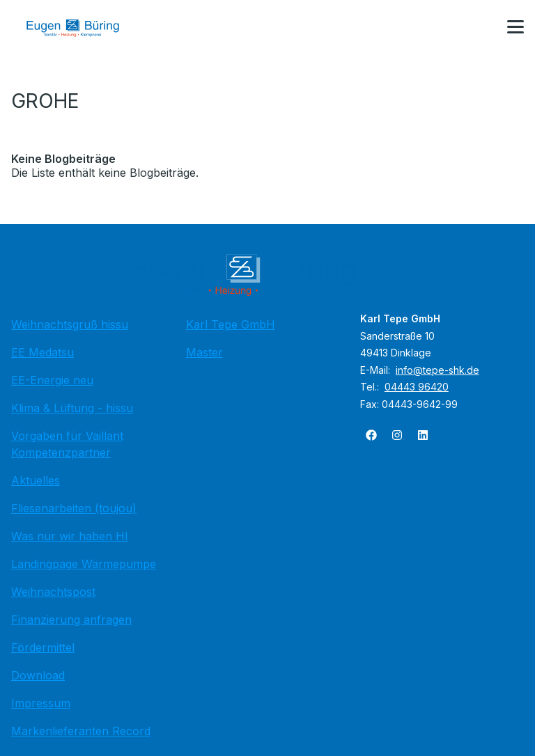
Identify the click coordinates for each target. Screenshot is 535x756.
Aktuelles (36, 480)
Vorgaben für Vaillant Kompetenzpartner (67, 444)
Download (38, 675)
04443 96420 (417, 387)
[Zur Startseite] (83, 28)
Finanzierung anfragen (71, 620)
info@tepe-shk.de (437, 370)
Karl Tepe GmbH (231, 324)
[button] (515, 27)
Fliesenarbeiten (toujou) (74, 508)
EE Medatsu (42, 352)
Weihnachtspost (53, 592)
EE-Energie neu (52, 380)
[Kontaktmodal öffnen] (482, 28)
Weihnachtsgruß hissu (70, 324)
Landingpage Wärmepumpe (84, 564)
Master (204, 352)
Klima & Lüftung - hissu (72, 408)
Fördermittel (43, 647)
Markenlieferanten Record (81, 731)
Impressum (41, 703)
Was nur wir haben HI (70, 536)
